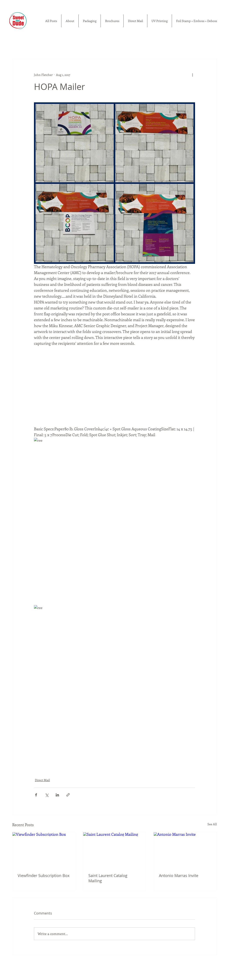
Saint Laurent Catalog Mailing (108, 878)
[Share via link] (68, 795)
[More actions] (192, 75)
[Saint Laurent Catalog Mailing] (115, 850)
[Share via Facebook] (36, 795)
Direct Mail (42, 780)
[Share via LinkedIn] (57, 795)
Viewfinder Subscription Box (44, 875)
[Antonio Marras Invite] (185, 850)
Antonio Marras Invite (179, 875)
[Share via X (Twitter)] (47, 795)
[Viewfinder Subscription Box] (44, 850)
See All (212, 824)
